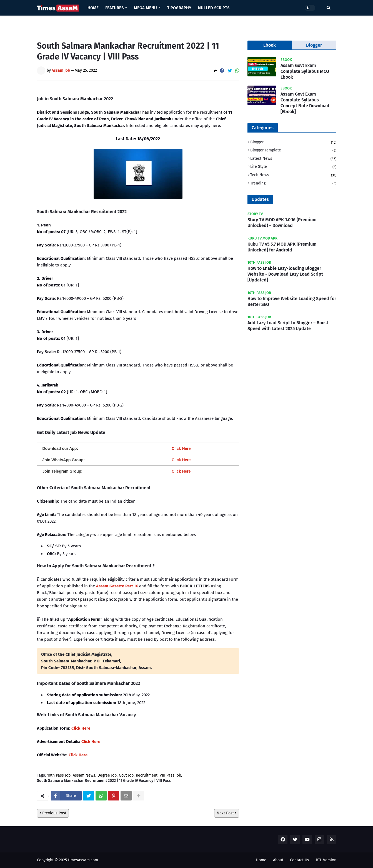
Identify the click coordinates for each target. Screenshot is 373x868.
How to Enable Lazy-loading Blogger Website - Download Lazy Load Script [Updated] (285, 274)
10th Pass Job (59, 775)
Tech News (293, 175)
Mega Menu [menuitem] (145, 8)
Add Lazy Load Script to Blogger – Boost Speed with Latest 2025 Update (288, 326)
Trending (293, 184)
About (278, 860)
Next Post (225, 813)
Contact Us (300, 860)
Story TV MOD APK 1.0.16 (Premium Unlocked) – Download (282, 223)
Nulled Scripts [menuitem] (214, 8)
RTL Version (326, 860)
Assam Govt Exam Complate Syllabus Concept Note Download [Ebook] (305, 103)
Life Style (293, 167)
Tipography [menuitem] (179, 8)
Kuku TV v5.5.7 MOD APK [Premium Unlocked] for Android (282, 247)
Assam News (84, 775)
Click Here (81, 728)
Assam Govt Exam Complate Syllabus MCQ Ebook (305, 71)
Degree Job (107, 775)
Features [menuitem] (114, 8)
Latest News (293, 159)
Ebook (270, 45)
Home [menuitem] (93, 8)
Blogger (293, 143)
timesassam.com (83, 860)
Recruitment (147, 775)
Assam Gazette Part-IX (117, 586)
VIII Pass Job (170, 775)
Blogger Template (293, 151)
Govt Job (126, 775)
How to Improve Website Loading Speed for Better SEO (292, 301)
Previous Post (54, 813)
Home (261, 860)
